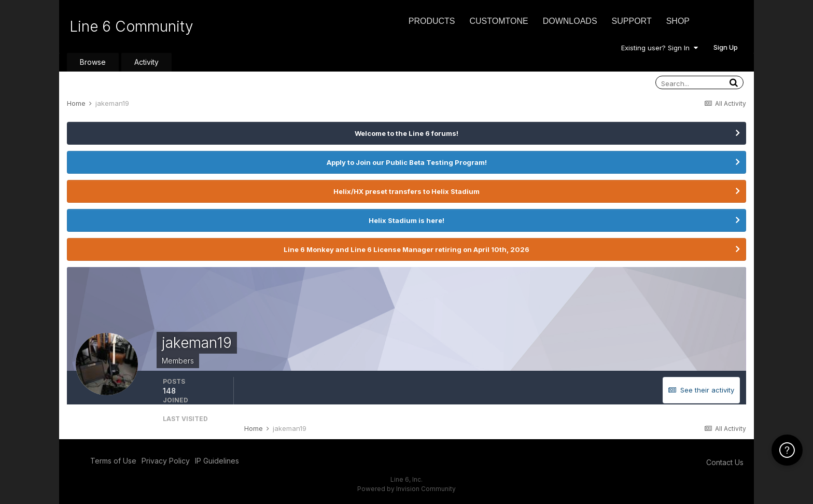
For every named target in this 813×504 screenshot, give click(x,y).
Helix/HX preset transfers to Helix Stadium (406, 191)
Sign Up (726, 47)
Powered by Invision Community (406, 489)
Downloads (570, 21)
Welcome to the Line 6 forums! (406, 133)
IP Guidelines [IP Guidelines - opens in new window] (217, 461)
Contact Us (725, 462)
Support (632, 21)
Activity (146, 62)
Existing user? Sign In (660, 48)
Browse (93, 62)
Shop (678, 21)
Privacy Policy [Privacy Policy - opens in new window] (166, 461)
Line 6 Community (131, 26)
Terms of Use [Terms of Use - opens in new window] (113, 461)
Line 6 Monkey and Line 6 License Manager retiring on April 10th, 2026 (406, 249)
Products (432, 21)
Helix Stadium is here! (406, 220)
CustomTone (499, 21)
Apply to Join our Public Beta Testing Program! (407, 162)
